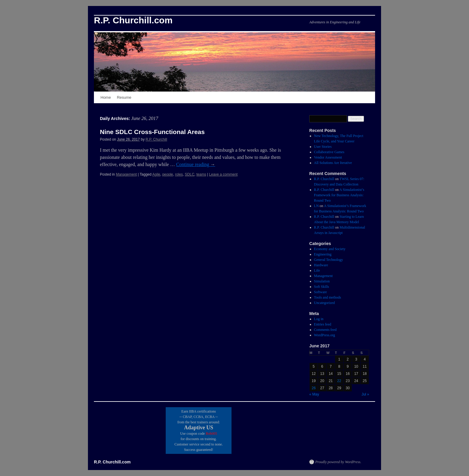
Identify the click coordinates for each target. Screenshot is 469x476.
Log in (319, 319)
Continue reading (196, 164)
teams (201, 174)
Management (126, 174)
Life (317, 270)
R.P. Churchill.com (133, 20)
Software (320, 292)
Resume (124, 97)
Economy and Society (330, 249)
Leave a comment (223, 174)
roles (179, 174)
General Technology (329, 260)
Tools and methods (328, 297)
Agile (156, 174)
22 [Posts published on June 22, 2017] (339, 381)
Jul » (365, 394)
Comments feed (325, 330)
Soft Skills (322, 287)
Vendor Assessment (328, 157)
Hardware (321, 265)
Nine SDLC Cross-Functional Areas (152, 132)
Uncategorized (325, 303)
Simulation (322, 281)
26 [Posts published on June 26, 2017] (314, 388)
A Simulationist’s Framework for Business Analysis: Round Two (339, 195)
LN (316, 206)
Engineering (323, 254)
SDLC (190, 174)
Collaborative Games (329, 152)
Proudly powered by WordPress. (338, 462)
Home (106, 97)
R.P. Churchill (156, 139)
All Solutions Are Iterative (333, 163)
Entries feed (323, 324)
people (167, 174)
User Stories (323, 147)
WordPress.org (325, 335)
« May (314, 394)
